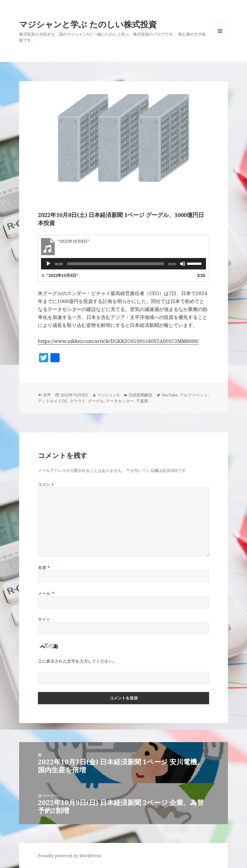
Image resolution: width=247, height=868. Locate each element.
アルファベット (194, 395)
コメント (46, 484)
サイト (44, 619)
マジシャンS (108, 395)
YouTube (170, 395)
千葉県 (142, 401)
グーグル (96, 401)
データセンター (120, 401)
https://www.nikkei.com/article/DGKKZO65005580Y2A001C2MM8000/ (118, 341)
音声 (47, 395)
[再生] (48, 264)
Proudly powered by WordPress (70, 856)
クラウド (77, 401)
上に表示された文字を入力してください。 (77, 661)
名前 (44, 567)
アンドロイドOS (53, 401)
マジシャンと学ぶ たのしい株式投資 (88, 24)
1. (60, 275)
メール (46, 593)
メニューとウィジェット (220, 39)
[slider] (116, 264)
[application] (123, 264)
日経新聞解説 (140, 395)
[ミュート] (183, 264)
